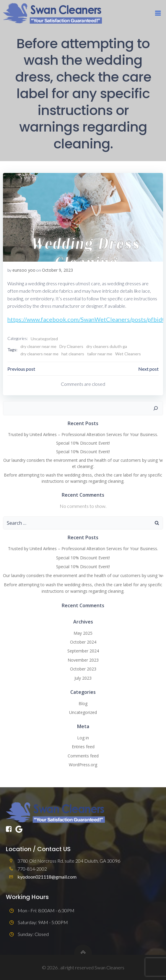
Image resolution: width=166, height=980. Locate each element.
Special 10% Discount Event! (83, 443)
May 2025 (83, 633)
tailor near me (100, 354)
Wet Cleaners (128, 354)
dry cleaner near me (38, 346)
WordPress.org (83, 765)
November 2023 (83, 660)
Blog (83, 703)
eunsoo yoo (24, 270)
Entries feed (83, 747)
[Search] (156, 408)
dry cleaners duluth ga (107, 346)
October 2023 (83, 669)
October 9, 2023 (57, 270)
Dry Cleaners (71, 346)
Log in (83, 738)
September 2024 (83, 651)
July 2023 (83, 678)
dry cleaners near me (39, 354)
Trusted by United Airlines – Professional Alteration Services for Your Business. (83, 434)
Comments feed (83, 756)
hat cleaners (73, 354)
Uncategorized (44, 339)
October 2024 (83, 642)
